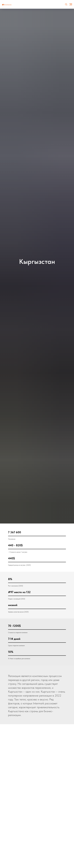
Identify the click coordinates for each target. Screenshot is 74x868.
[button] (66, 4)
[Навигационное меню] (71, 4)
